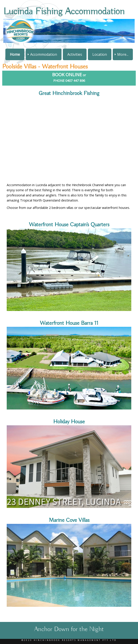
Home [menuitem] (15, 54)
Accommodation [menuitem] (44, 54)
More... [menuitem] (123, 54)
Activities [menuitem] (75, 54)
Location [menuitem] (100, 54)
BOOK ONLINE (67, 74)
